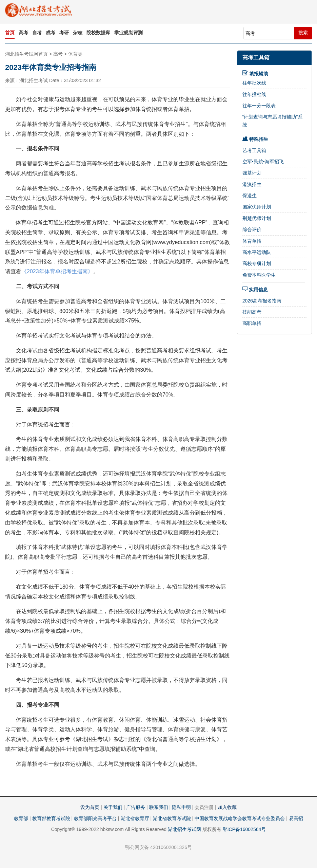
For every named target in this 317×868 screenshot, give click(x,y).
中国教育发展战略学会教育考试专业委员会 (240, 818)
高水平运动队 (257, 252)
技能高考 (252, 312)
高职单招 (252, 323)
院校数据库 (98, 33)
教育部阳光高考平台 (95, 818)
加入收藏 (227, 807)
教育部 (21, 818)
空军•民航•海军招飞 (263, 162)
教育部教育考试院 (51, 818)
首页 (10, 33)
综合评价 (252, 229)
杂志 (78, 33)
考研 (64, 33)
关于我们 (113, 807)
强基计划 (252, 173)
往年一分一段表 (259, 106)
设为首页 (90, 807)
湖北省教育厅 (135, 818)
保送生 (250, 196)
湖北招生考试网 (184, 829)
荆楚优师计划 (257, 218)
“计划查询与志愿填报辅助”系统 (272, 121)
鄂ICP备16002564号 (244, 829)
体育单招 (252, 241)
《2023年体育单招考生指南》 (57, 271)
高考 (23, 33)
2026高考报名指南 (262, 301)
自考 (37, 33)
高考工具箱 (256, 58)
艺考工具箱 (254, 150)
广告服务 (136, 807)
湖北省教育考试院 (172, 818)
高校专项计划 (257, 263)
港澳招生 (252, 184)
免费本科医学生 (259, 275)
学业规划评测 (128, 33)
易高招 (296, 818)
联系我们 (159, 807)
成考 (51, 33)
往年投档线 (254, 94)
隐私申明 (181, 807)
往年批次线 (254, 83)
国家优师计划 (257, 207)
